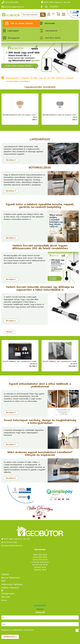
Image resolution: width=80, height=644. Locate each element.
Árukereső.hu (40, 609)
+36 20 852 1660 (12, 2)
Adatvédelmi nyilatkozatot (23, 630)
